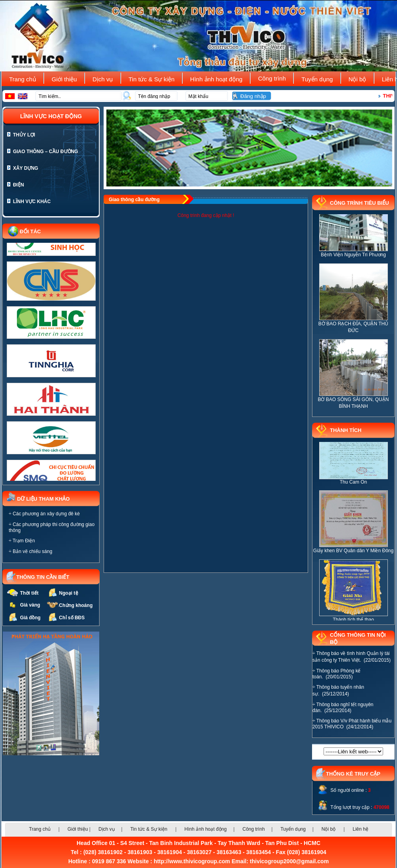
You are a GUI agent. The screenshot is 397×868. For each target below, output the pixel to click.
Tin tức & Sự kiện (153, 79)
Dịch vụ (104, 79)
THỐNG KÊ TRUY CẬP (353, 774)
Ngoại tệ (69, 593)
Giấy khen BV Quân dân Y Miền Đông (353, 555)
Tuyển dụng (319, 79)
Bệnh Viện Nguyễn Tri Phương (353, 259)
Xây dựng (23, 168)
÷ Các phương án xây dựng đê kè (44, 514)
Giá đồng (30, 618)
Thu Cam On (354, 487)
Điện (15, 185)
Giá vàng (30, 605)
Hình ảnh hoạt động (218, 79)
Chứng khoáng (76, 605)
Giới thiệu (66, 79)
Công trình (274, 78)
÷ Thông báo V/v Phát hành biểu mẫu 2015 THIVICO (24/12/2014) (352, 724)
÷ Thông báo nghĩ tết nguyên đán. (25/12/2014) (343, 708)
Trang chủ (24, 79)
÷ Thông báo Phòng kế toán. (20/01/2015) (336, 674)
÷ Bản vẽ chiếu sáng (31, 551)
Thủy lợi (21, 135)
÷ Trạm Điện (22, 541)
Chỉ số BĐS (72, 618)
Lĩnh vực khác (29, 202)
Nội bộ (359, 79)
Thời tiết (29, 593)
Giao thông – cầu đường (43, 152)
